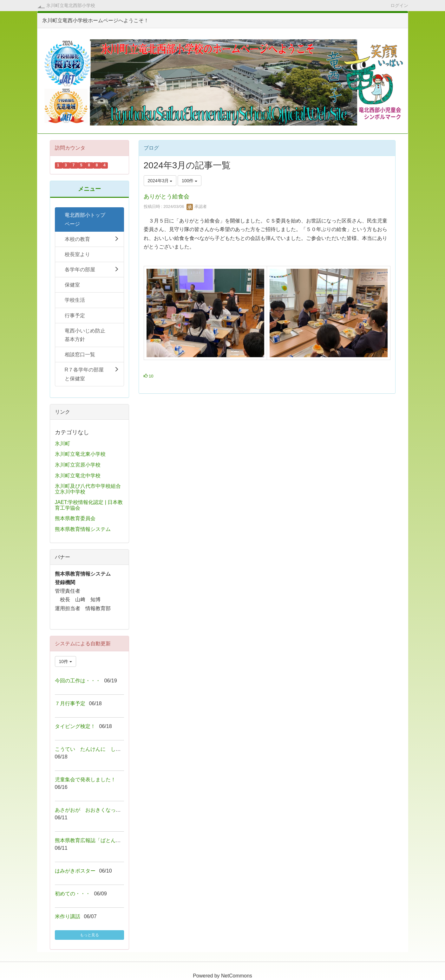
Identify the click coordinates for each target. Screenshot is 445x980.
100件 (190, 181)
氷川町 (62, 444)
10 (149, 376)
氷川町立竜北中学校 (78, 476)
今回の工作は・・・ (78, 681)
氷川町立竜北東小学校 (80, 454)
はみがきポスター (75, 871)
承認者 (197, 206)
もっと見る (89, 935)
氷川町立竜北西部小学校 (71, 5)
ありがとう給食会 (167, 197)
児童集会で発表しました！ (85, 780)
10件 (65, 661)
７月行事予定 (70, 703)
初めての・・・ (73, 894)
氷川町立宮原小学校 (78, 465)
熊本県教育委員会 (75, 518)
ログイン (399, 5)
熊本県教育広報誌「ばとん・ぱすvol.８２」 (105, 840)
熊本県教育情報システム (83, 529)
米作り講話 (68, 916)
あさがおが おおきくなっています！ (98, 810)
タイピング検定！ (75, 726)
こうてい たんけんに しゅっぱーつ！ (101, 749)
